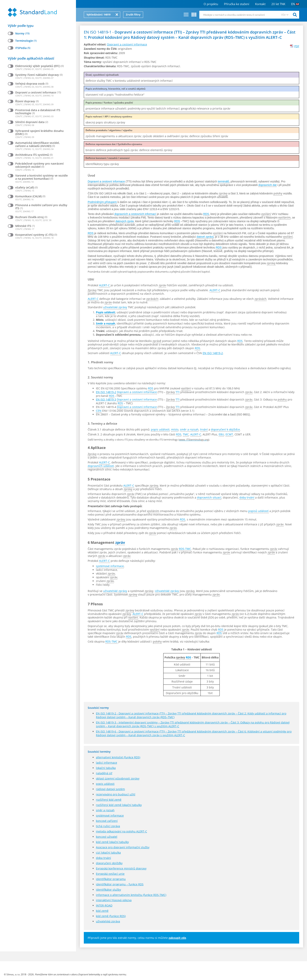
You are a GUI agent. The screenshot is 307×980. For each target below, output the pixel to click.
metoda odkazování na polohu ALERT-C (121, 831)
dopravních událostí (101, 466)
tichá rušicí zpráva (108, 826)
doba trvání (103, 858)
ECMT (229, 434)
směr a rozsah (189, 429)
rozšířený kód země (109, 800)
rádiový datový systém (110, 789)
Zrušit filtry (133, 15)
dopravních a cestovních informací (135, 214)
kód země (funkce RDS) (111, 916)
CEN (99, 411)
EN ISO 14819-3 (106, 399)
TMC (186, 434)
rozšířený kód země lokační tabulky (119, 805)
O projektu (211, 4)
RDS (206, 214)
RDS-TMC (185, 549)
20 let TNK (278, 4)
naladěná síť (104, 773)
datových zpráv (125, 221)
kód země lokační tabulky (112, 842)
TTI (178, 392)
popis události (160, 429)
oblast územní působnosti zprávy (118, 778)
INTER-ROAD (104, 905)
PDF (297, 46)
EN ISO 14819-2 (213, 353)
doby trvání (247, 497)
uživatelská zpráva (108, 921)
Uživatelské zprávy (167, 591)
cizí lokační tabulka (108, 853)
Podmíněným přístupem (102, 202)
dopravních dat (268, 185)
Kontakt (260, 4)
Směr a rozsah (106, 323)
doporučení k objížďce (225, 429)
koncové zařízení (107, 821)
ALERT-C (104, 285)
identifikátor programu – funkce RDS (120, 884)
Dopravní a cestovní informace (127, 44)
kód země (102, 911)
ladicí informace (107, 763)
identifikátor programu (111, 879)
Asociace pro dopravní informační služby (123, 847)
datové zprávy (205, 237)
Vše (283, 15)
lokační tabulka (106, 768)
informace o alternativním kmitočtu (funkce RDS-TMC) (131, 895)
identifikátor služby (108, 890)
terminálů (224, 181)
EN (295, 4)
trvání (204, 429)
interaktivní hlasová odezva (114, 900)
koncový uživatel (107, 837)
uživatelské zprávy (115, 307)
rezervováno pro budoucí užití (116, 794)
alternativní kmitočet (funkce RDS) (118, 757)
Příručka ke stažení (237, 4)
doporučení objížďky (109, 863)
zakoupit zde (177, 938)
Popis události (106, 312)
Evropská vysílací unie (110, 874)
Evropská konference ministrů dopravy (121, 868)
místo (175, 429)
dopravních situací (209, 497)
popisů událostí (258, 511)
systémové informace (110, 566)
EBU (221, 434)
